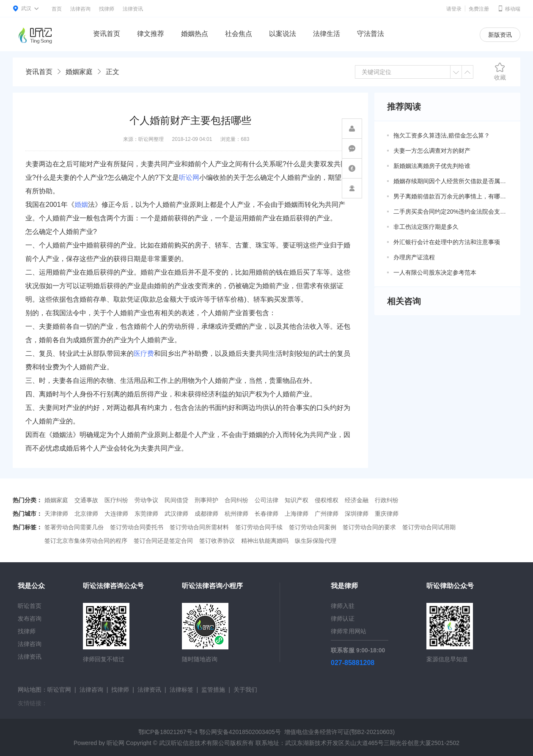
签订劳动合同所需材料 (199, 527)
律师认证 (343, 619)
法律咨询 (80, 9)
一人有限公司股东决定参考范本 (435, 272)
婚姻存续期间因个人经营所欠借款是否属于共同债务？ (451, 181)
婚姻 (81, 205)
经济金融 (357, 500)
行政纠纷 (387, 500)
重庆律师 (387, 514)
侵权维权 (327, 500)
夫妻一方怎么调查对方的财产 (432, 151)
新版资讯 (500, 35)
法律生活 (327, 34)
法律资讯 (133, 9)
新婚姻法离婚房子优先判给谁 (432, 166)
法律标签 (181, 690)
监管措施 (213, 690)
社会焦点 (239, 34)
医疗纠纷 (116, 500)
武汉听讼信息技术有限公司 (195, 743)
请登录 (454, 9)
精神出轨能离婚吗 (265, 541)
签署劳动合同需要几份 (74, 527)
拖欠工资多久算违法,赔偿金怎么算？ (442, 135)
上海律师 (297, 514)
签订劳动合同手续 (259, 527)
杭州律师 (236, 514)
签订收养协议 (217, 541)
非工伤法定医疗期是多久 (426, 227)
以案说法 (283, 34)
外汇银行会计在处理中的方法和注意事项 (447, 242)
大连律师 (116, 514)
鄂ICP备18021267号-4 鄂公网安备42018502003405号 (210, 732)
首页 (57, 9)
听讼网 (189, 177)
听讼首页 (30, 606)
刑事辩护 (206, 500)
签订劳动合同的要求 (369, 527)
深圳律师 (357, 514)
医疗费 (144, 353)
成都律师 (206, 514)
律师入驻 (343, 606)
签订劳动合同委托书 (137, 527)
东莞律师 (146, 514)
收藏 (500, 71)
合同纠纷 (236, 500)
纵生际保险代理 (316, 541)
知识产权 (297, 500)
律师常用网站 (349, 631)
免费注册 (479, 9)
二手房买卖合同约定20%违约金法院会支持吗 (451, 212)
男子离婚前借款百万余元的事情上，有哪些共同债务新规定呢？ (451, 196)
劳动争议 (146, 500)
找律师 (107, 9)
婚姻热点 (195, 34)
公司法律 (266, 500)
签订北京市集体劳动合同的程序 (86, 541)
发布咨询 (30, 619)
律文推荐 (151, 34)
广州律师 (327, 514)
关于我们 (245, 690)
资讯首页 (107, 34)
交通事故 (86, 500)
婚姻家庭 (79, 72)
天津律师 (56, 514)
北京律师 (86, 514)
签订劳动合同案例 (313, 527)
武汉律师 (176, 514)
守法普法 (371, 34)
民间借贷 (176, 500)
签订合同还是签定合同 (163, 541)
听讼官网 (59, 690)
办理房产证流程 (414, 257)
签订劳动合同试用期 (429, 527)
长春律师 (266, 514)
